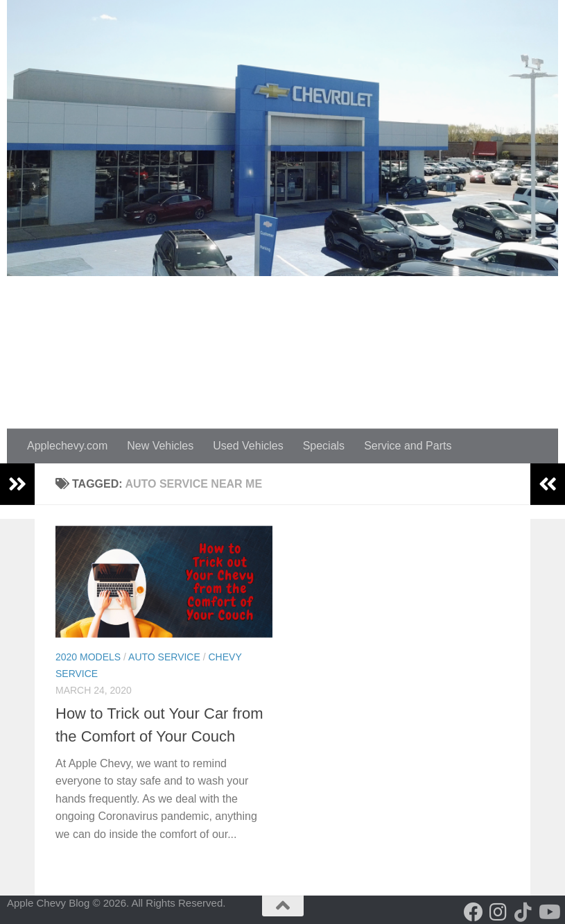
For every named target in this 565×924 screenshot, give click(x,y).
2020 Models (88, 657)
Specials (324, 446)
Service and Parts (408, 446)
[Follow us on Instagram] (498, 912)
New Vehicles (160, 446)
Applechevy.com (67, 446)
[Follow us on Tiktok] (523, 912)
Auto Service (164, 657)
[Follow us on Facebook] (473, 912)
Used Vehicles (248, 446)
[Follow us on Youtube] (548, 912)
